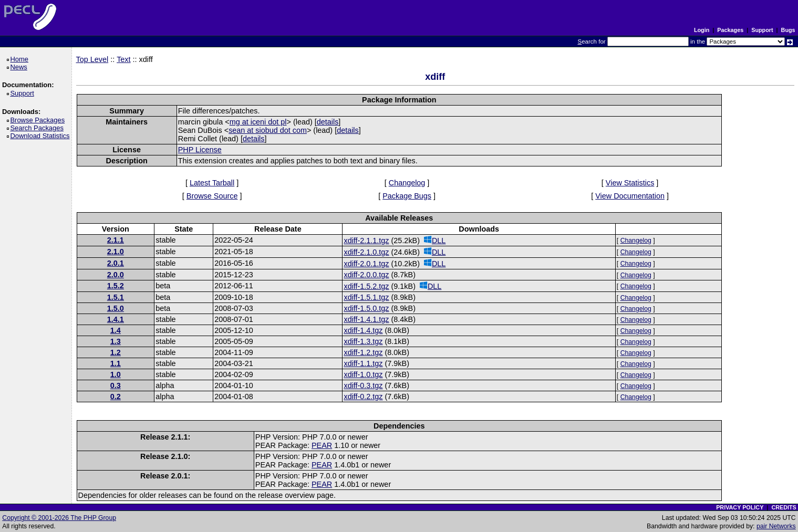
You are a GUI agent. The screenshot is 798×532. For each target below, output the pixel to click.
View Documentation (630, 196)
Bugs (788, 30)
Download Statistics (42, 136)
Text (123, 59)
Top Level (92, 59)
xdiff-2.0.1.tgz (366, 264)
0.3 (116, 385)
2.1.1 (116, 240)
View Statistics (630, 183)
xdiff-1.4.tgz (363, 330)
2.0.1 (116, 263)
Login (702, 30)
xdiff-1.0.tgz (363, 374)
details (328, 122)
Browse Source (212, 196)
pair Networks (776, 526)
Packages (730, 30)
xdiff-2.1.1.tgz (366, 241)
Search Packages (38, 128)
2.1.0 (116, 252)
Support (762, 30)
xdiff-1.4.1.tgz (366, 319)
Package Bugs (407, 196)
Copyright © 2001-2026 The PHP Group (59, 518)
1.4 (116, 330)
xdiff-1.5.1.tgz (366, 297)
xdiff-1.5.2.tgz (366, 286)
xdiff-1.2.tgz (363, 352)
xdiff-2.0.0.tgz (366, 275)
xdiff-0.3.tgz (363, 385)
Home (21, 59)
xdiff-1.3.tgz (363, 341)
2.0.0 (116, 275)
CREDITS (784, 507)
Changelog (407, 183)
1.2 (116, 352)
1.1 (116, 363)
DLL (435, 240)
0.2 (116, 397)
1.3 (116, 341)
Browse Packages (39, 120)
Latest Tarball (212, 183)
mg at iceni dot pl (258, 122)
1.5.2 (116, 286)
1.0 (116, 374)
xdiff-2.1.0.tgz (366, 252)
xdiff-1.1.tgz (363, 363)
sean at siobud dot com (268, 130)
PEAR (322, 445)
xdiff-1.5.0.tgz (366, 308)
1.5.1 (116, 297)
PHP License (200, 150)
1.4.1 (116, 319)
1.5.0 (116, 308)
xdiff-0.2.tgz (363, 397)
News (20, 67)
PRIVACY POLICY (740, 507)
